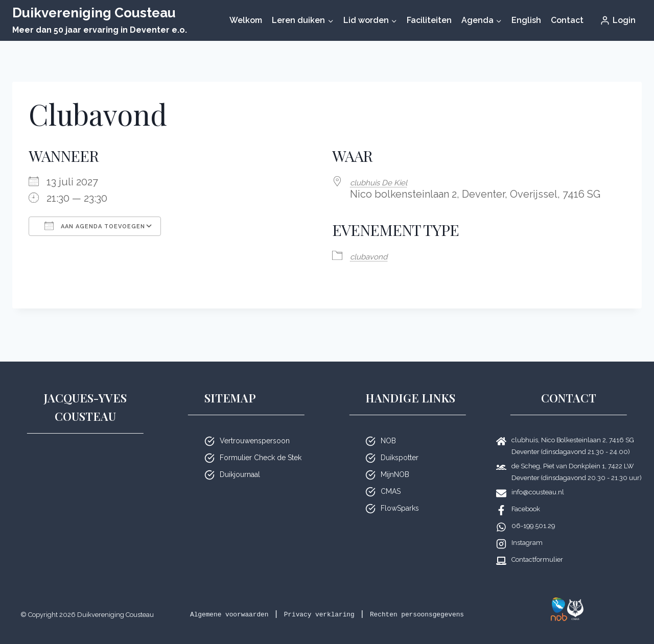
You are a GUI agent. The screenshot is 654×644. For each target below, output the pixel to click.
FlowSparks (400, 495)
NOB (388, 427)
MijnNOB (395, 461)
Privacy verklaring (360, 601)
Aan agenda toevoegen (95, 226)
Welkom (246, 20)
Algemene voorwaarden (247, 601)
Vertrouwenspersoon (255, 427)
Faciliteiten (429, 20)
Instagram (527, 529)
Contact (567, 20)
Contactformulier (537, 546)
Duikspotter (400, 444)
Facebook (526, 496)
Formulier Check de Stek (261, 444)
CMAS (391, 478)
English (526, 20)
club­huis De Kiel (388, 182)
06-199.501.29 (533, 512)
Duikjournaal (240, 461)
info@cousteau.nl (538, 479)
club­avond (375, 255)
